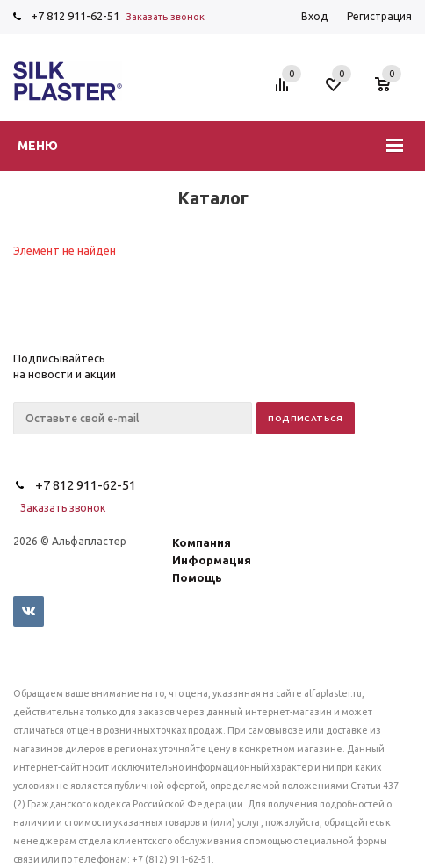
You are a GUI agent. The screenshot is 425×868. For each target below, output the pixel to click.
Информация (212, 560)
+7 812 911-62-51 (75, 16)
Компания (202, 542)
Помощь (197, 577)
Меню (38, 146)
